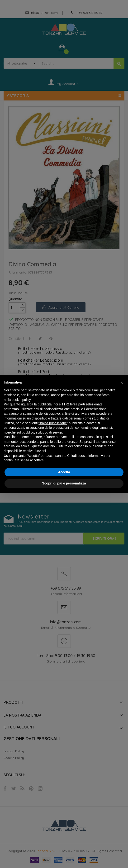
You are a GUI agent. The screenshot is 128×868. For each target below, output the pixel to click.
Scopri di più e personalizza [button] (64, 483)
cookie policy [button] (21, 400)
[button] (122, 383)
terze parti (77, 404)
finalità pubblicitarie (53, 423)
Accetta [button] (64, 472)
